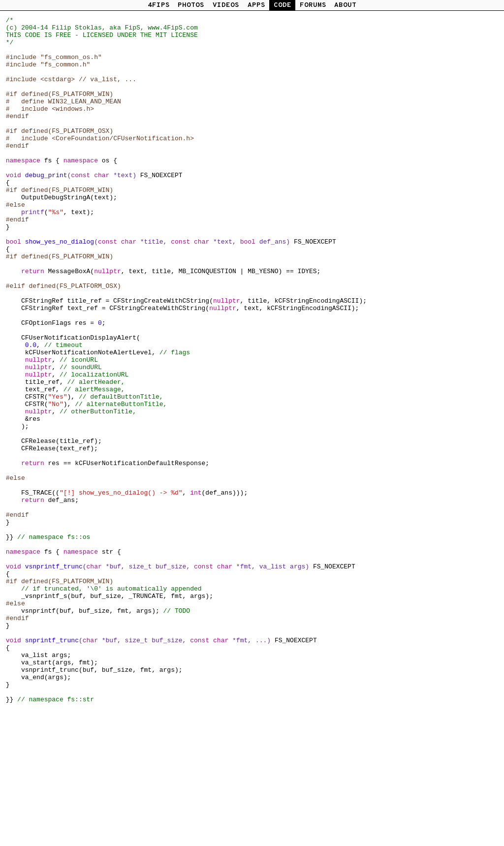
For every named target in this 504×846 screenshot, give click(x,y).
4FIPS (159, 5)
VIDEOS (226, 5)
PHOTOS (191, 5)
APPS (256, 5)
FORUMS (313, 5)
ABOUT (345, 5)
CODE (283, 5)
